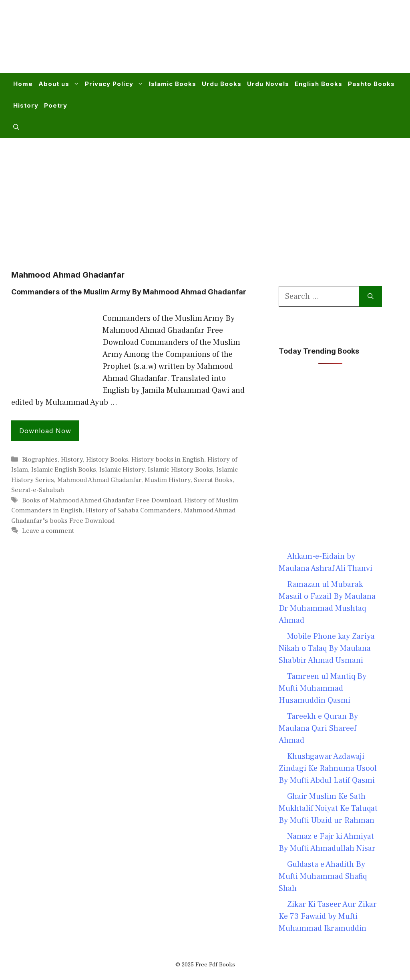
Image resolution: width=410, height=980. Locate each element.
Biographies (40, 460)
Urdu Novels (268, 84)
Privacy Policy (116, 84)
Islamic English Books (64, 470)
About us (60, 84)
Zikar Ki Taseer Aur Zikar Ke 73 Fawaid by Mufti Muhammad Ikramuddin (328, 916)
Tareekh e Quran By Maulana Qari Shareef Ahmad (318, 728)
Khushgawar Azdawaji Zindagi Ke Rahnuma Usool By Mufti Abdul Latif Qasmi (328, 768)
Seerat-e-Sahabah (38, 490)
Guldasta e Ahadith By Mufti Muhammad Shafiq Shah (323, 876)
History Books (107, 460)
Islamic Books (173, 84)
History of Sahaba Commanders (133, 510)
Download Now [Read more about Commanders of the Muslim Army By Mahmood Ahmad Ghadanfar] (45, 431)
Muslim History (168, 480)
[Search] (371, 296)
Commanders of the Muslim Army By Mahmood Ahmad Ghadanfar (129, 292)
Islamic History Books (180, 470)
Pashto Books (371, 84)
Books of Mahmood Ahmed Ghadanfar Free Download (101, 500)
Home (23, 84)
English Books (319, 84)
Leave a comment (48, 531)
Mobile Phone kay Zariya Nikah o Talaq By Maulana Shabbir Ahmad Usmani (327, 648)
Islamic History (122, 470)
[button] (16, 127)
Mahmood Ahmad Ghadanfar (99, 480)
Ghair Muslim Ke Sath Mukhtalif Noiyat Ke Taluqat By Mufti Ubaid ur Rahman (328, 808)
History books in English (168, 460)
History (26, 105)
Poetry (56, 105)
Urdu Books (222, 84)
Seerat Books (213, 480)
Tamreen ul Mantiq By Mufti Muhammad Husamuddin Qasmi (323, 688)
